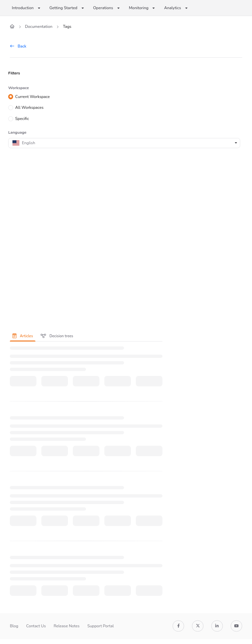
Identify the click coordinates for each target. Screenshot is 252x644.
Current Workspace (32, 96)
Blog (14, 626)
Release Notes (67, 626)
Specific (22, 119)
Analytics (172, 8)
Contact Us (36, 626)
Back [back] (18, 46)
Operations (103, 8)
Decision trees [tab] (57, 336)
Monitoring (139, 8)
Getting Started (63, 8)
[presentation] (24, 336)
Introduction (23, 8)
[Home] (12, 27)
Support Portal (101, 626)
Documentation (39, 27)
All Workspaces (29, 107)
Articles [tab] (23, 336)
